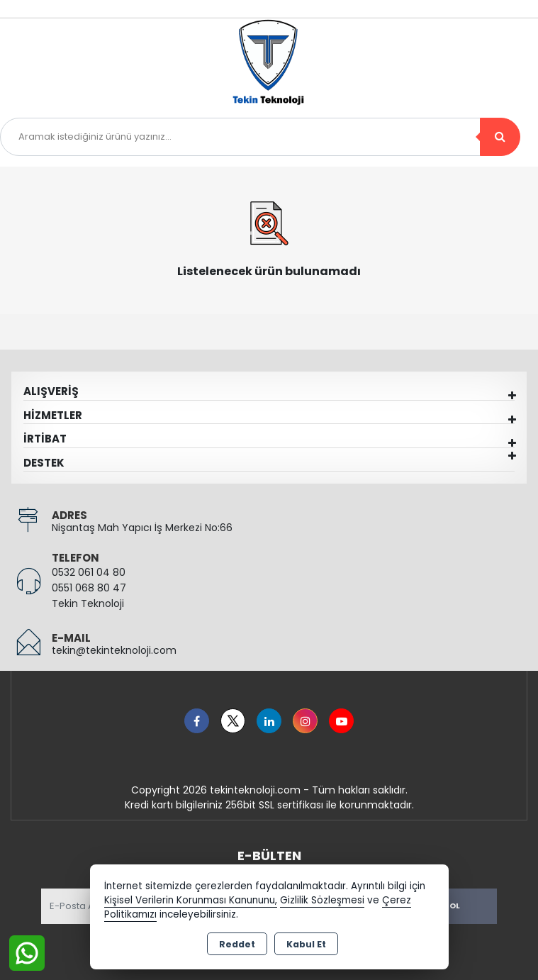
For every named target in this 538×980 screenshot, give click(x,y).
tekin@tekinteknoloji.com (114, 650)
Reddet (237, 944)
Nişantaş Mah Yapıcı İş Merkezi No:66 (142, 528)
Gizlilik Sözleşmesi (322, 900)
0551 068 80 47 (89, 588)
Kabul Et (306, 944)
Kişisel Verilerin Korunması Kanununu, (191, 900)
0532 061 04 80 (89, 572)
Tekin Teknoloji (88, 603)
